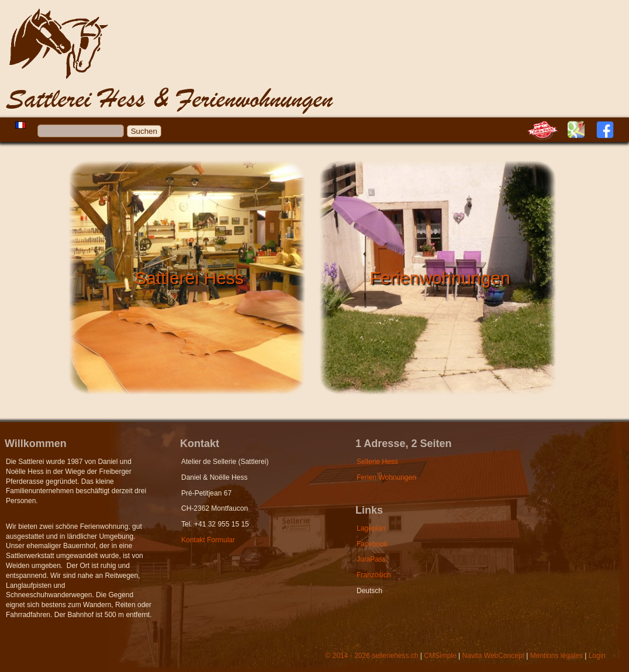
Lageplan (371, 528)
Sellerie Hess (377, 462)
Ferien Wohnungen (386, 477)
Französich (374, 575)
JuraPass (371, 559)
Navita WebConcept (493, 656)
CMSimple (440, 656)
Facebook (372, 544)
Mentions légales (557, 656)
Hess (94, 68)
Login (597, 656)
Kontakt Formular (208, 540)
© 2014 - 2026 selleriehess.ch (372, 656)
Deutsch (369, 591)
